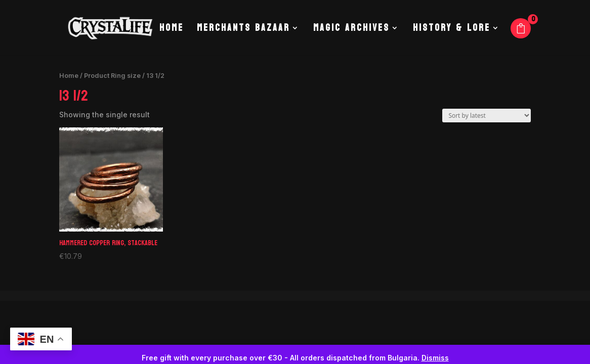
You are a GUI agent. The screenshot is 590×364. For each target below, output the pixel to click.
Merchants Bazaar (243, 30)
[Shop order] (487, 116)
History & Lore (452, 30)
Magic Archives (351, 30)
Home (172, 30)
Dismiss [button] (435, 358)
